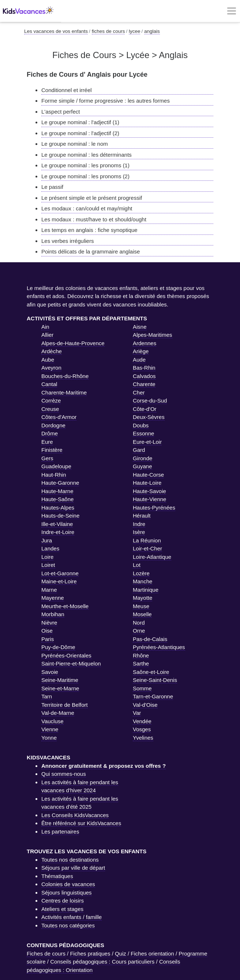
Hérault (142, 516)
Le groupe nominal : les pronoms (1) (85, 165)
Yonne (49, 738)
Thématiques (57, 876)
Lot (137, 565)
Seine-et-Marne (60, 688)
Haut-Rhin (54, 475)
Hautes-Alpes (58, 508)
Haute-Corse (148, 475)
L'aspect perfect (61, 112)
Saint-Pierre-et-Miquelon (71, 663)
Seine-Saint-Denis (155, 680)
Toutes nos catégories (68, 925)
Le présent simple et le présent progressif (92, 198)
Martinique (146, 590)
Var (137, 713)
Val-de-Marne (58, 713)
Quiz (121, 954)
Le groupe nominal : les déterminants (87, 155)
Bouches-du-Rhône (65, 376)
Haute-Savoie (149, 491)
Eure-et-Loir (147, 442)
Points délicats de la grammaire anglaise (91, 251)
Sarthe (141, 663)
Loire (47, 557)
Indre (139, 524)
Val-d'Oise (145, 705)
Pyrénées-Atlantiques (159, 647)
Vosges (142, 729)
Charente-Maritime (64, 392)
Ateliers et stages (62, 909)
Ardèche (52, 351)
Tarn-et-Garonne (153, 696)
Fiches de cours (46, 954)
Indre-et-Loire (58, 532)
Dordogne (53, 425)
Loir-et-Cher (147, 548)
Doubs (141, 425)
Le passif (52, 187)
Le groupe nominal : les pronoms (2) (85, 176)
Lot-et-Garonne (60, 573)
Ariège (141, 351)
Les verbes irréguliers (67, 241)
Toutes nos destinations (70, 860)
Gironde (142, 458)
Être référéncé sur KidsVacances (81, 823)
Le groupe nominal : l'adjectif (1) (80, 122)
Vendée (142, 721)
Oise (47, 631)
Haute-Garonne (60, 483)
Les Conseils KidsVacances (75, 815)
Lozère (141, 573)
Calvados (144, 376)
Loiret (48, 565)
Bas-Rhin (144, 368)
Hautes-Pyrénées (154, 508)
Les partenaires (60, 832)
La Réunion (147, 540)
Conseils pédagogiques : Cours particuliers (102, 962)
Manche (142, 581)
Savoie (50, 672)
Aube (48, 360)
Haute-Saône (57, 499)
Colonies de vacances (68, 884)
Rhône (141, 655)
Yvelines (143, 738)
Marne (49, 590)
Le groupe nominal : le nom (75, 144)
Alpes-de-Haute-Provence (73, 343)
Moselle (142, 614)
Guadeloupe (56, 466)
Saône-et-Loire (151, 672)
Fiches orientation (152, 954)
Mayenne (53, 598)
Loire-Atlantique (152, 557)
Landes (50, 548)
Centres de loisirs (63, 901)
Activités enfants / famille (72, 917)
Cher (139, 392)
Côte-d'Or (145, 409)
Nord (139, 623)
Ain (45, 327)
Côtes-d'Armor (59, 417)
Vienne (50, 729)
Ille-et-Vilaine (57, 524)
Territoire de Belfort (65, 705)
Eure (47, 442)
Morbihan (53, 614)
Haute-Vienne (149, 499)
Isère (139, 532)
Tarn (47, 696)
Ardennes (145, 343)
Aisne (140, 327)
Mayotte (142, 598)
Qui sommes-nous (64, 774)
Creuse (50, 409)
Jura (47, 540)
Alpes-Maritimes (153, 335)
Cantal (49, 384)
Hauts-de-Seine (60, 516)
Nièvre (49, 623)
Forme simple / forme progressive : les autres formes (106, 101)
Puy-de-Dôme (58, 647)
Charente (144, 384)
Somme (142, 688)
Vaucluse (52, 721)
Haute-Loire (147, 483)
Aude (139, 360)
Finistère (52, 450)
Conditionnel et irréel (67, 90)
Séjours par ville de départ (73, 868)
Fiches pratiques (90, 954)
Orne (139, 631)
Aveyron (51, 368)
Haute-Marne (57, 491)
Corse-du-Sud (150, 401)
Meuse (141, 606)
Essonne (143, 433)
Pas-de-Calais (150, 639)
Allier (47, 335)
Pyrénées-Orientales (66, 655)
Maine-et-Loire (59, 581)
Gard (139, 450)
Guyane (142, 466)
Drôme (50, 433)
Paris (48, 639)
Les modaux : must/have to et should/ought (94, 219)
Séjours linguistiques (67, 893)
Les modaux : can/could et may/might (87, 208)
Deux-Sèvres (149, 417)
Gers (47, 458)
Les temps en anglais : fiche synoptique (89, 230)
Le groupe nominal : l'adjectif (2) (80, 133)
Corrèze (51, 401)
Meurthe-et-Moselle (65, 606)
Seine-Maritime (60, 680)
